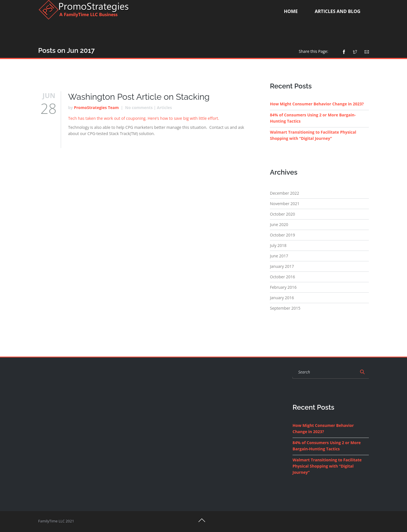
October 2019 (282, 235)
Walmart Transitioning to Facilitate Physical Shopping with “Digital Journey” (313, 135)
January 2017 (282, 266)
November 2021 (285, 204)
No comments (139, 108)
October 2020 (282, 214)
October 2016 (282, 277)
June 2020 (279, 224)
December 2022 (284, 193)
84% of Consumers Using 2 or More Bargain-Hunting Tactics (313, 118)
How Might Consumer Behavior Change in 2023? (317, 104)
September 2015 (285, 308)
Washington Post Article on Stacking (139, 97)
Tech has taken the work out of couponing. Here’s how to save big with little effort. (144, 118)
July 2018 (278, 245)
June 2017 (279, 256)
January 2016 (282, 298)
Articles (164, 108)
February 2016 (283, 287)
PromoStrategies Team (96, 108)
